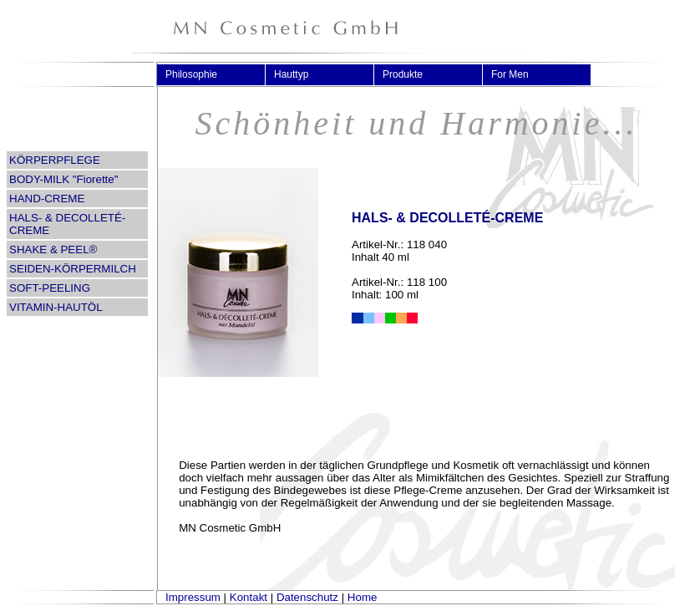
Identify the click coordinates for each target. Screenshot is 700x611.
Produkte (410, 74)
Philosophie (198, 74)
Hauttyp (298, 74)
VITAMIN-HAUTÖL (56, 307)
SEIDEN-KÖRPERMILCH (73, 269)
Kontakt (249, 597)
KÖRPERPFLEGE (55, 160)
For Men (517, 74)
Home (363, 597)
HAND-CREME (47, 199)
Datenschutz (307, 597)
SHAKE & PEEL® (53, 249)
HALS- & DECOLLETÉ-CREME (67, 224)
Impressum (193, 597)
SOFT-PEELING (50, 288)
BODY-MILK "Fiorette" (63, 179)
